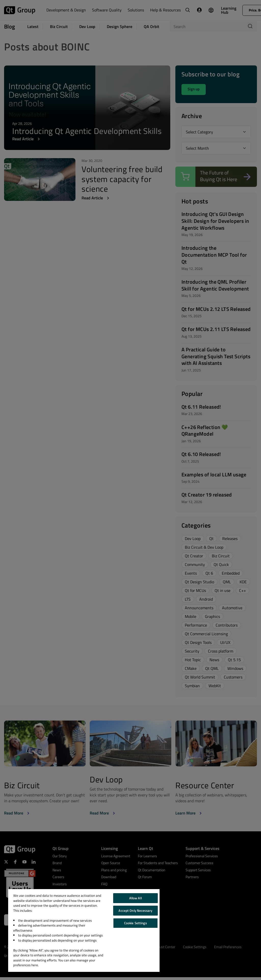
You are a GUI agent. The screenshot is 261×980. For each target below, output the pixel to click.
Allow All (135, 898)
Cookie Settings (135, 923)
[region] (84, 930)
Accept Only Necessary (135, 910)
